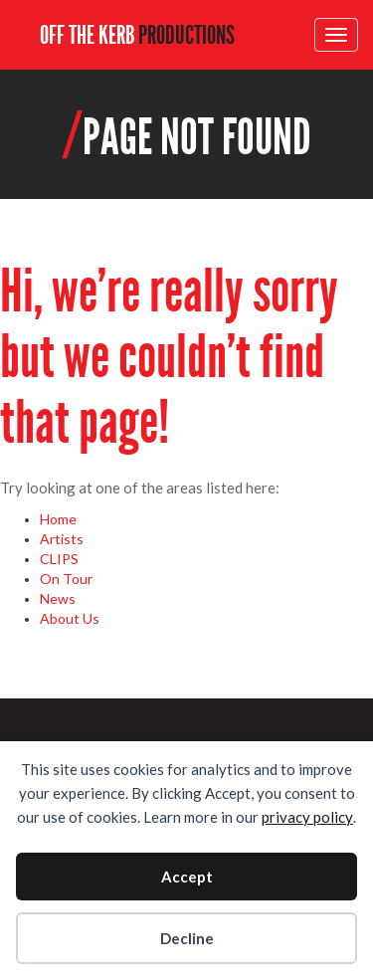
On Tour (66, 579)
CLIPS (59, 559)
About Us (70, 618)
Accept (187, 877)
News (58, 598)
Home (58, 519)
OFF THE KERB (137, 35)
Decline (187, 938)
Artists (62, 539)
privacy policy (307, 817)
